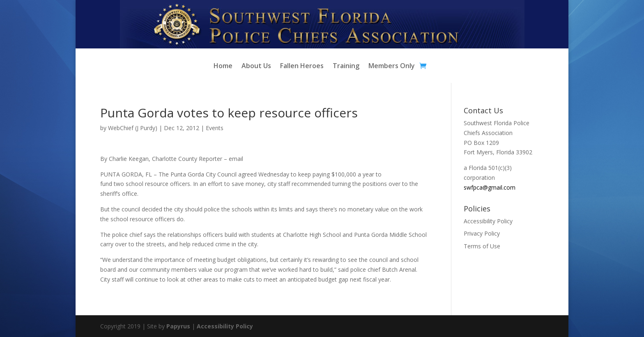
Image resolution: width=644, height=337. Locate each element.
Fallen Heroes (302, 66)
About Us (256, 66)
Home (223, 66)
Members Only (392, 66)
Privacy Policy (482, 233)
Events (215, 128)
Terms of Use (482, 246)
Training (346, 66)
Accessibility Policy (488, 221)
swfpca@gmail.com (490, 187)
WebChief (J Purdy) (133, 128)
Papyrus (178, 326)
